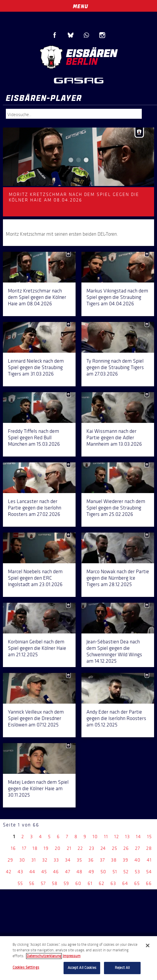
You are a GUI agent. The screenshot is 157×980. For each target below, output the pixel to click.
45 (44, 872)
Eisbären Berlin (78, 57)
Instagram (102, 35)
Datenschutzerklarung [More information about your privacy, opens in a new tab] (44, 956)
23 (92, 848)
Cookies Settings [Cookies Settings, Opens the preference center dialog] (26, 967)
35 (79, 860)
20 (58, 848)
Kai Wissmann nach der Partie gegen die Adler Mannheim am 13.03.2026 (114, 438)
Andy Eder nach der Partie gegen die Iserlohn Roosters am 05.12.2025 (116, 718)
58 (55, 883)
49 (91, 872)
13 (127, 837)
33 (56, 860)
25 (115, 848)
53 (137, 872)
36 (91, 860)
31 (34, 860)
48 (79, 872)
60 (78, 883)
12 (117, 837)
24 (103, 848)
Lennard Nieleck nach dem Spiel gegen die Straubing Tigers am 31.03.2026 (36, 367)
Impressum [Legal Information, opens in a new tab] (72, 956)
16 (13, 848)
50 (103, 872)
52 (126, 872)
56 (32, 883)
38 (114, 860)
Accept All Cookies (82, 968)
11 (106, 837)
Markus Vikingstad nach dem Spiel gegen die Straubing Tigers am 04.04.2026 (117, 297)
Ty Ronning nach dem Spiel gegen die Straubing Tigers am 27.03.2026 (115, 367)
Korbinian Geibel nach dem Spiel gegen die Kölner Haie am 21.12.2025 (37, 648)
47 (68, 872)
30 (22, 860)
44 (32, 872)
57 (43, 883)
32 (45, 860)
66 (149, 883)
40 (138, 860)
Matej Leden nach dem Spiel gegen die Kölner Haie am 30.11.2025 (38, 788)
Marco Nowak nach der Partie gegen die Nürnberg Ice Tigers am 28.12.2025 (118, 578)
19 (46, 848)
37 (102, 860)
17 (24, 848)
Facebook (55, 35)
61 (90, 883)
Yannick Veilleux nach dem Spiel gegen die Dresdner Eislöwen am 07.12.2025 (36, 718)
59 (66, 883)
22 (80, 848)
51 (115, 872)
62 (101, 883)
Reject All (122, 968)
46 (56, 872)
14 (138, 837)
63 (113, 883)
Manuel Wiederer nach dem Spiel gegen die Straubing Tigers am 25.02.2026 (116, 508)
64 (125, 883)
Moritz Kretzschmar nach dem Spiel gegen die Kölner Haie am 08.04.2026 (37, 297)
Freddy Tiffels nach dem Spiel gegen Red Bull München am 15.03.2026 (34, 438)
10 (95, 837)
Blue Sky (71, 35)
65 (137, 883)
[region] (78, 958)
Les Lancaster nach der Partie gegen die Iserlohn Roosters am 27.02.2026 (35, 508)
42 (9, 872)
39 (126, 860)
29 (10, 860)
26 (126, 848)
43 (20, 872)
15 (149, 837)
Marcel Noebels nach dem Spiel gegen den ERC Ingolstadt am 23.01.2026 (35, 578)
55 (20, 883)
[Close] (148, 945)
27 (138, 848)
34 (68, 860)
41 (149, 860)
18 (35, 848)
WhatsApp (86, 35)
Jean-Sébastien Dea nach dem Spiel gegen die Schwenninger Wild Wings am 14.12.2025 (114, 651)
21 (69, 848)
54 (149, 872)
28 (149, 848)
